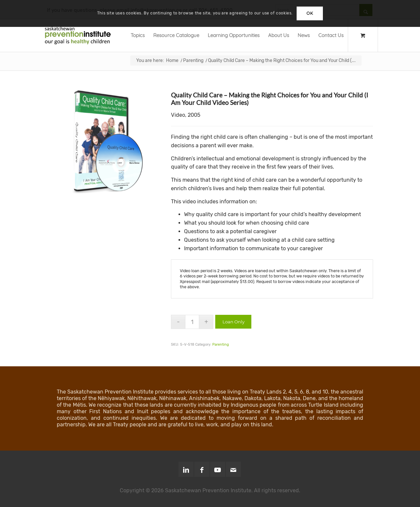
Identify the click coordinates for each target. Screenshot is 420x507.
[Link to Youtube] (218, 469)
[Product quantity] (192, 322)
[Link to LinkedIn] (186, 469)
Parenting (221, 345)
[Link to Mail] (233, 469)
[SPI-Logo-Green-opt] (78, 35)
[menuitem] (138, 35)
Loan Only (233, 322)
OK (310, 13)
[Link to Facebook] (202, 469)
